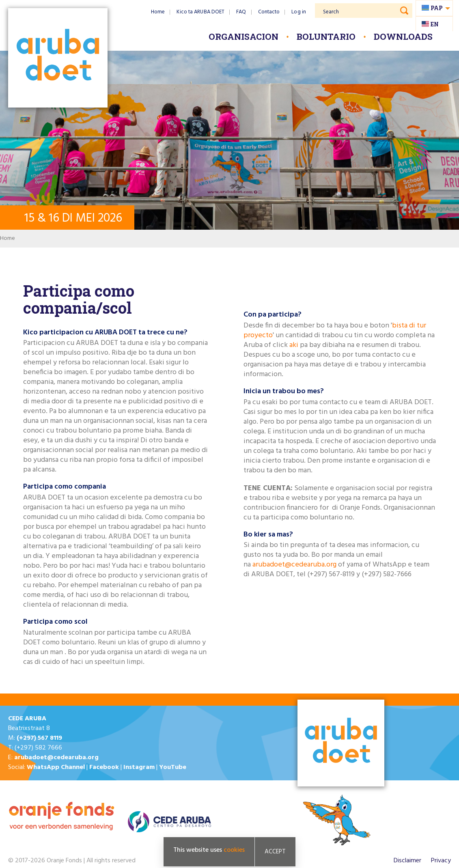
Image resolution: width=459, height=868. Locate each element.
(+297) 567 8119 (39, 738)
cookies (234, 850)
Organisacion (244, 37)
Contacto (269, 12)
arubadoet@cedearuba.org (294, 565)
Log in (299, 12)
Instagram (139, 767)
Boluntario (326, 37)
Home (158, 12)
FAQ (241, 12)
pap (437, 8)
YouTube (173, 767)
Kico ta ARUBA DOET (200, 12)
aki (294, 345)
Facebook (104, 767)
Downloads (403, 37)
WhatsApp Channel (56, 767)
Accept (275, 852)
